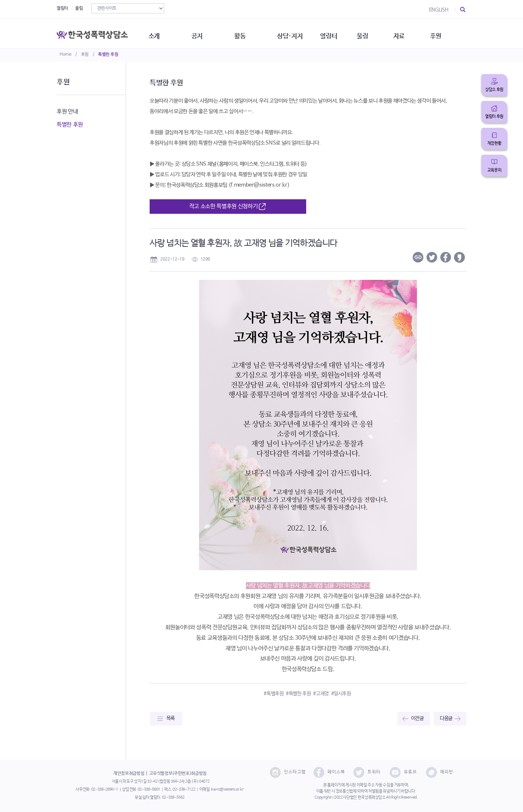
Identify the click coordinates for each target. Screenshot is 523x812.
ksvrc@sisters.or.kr (227, 789)
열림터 (62, 8)
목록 (171, 718)
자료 (411, 33)
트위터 (367, 772)
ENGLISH (439, 10)
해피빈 (440, 772)
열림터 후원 (494, 117)
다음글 (446, 718)
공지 (202, 33)
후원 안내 (67, 112)
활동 (247, 33)
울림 (79, 8)
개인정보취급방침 (129, 774)
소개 (158, 33)
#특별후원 (273, 694)
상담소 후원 (494, 90)
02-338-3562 (173, 797)
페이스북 (329, 772)
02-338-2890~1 (105, 789)
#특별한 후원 (298, 694)
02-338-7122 (184, 789)
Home (66, 54)
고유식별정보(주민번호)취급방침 (178, 774)
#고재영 (321, 694)
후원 (85, 54)
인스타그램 (288, 772)
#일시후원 (341, 694)
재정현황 (494, 143)
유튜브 (403, 772)
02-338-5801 (149, 789)
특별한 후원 (108, 54)
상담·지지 (298, 33)
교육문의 (494, 170)
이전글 (417, 718)
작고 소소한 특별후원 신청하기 (228, 207)
